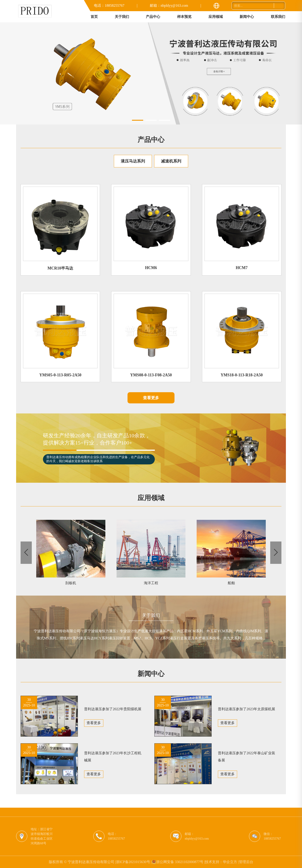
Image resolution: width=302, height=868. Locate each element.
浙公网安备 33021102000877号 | (178, 862)
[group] (151, 73)
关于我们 (122, 17)
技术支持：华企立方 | (222, 862)
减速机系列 (171, 161)
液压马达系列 (133, 161)
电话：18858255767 (109, 5)
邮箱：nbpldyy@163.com (169, 5)
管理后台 (246, 862)
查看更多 (151, 398)
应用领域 (216, 17)
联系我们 (278, 17)
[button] (138, 120)
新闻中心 (247, 17)
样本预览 (184, 17)
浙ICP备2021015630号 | (134, 862)
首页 (94, 17)
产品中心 (153, 17)
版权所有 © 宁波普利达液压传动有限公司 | (82, 862)
